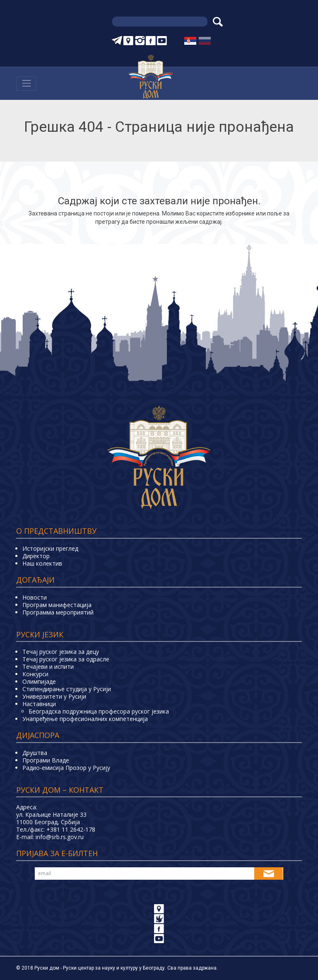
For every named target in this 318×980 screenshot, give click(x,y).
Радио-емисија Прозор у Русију (66, 768)
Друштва (35, 753)
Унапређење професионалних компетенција (85, 719)
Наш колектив (42, 563)
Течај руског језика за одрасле (66, 659)
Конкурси (35, 674)
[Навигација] (26, 83)
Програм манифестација (57, 605)
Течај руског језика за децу (61, 652)
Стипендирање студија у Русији (67, 689)
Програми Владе (46, 760)
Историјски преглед (50, 548)
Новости (35, 597)
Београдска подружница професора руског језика (99, 711)
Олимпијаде (39, 681)
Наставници (39, 704)
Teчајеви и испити (48, 667)
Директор (36, 556)
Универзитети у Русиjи (54, 696)
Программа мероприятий (58, 612)
